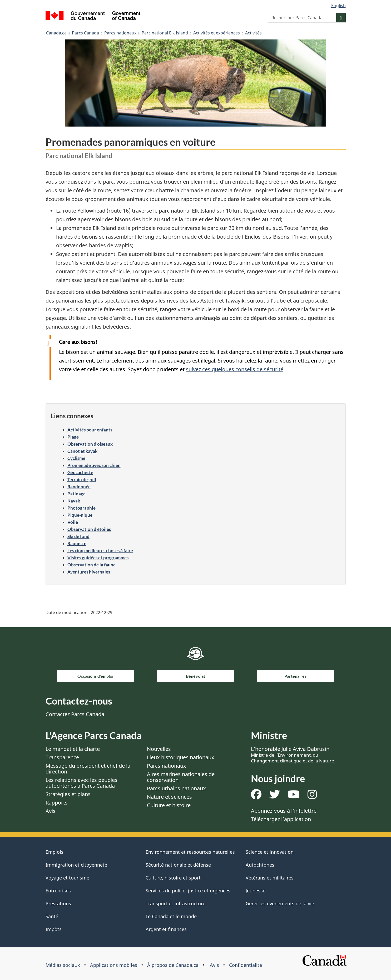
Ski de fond (78, 536)
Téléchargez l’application (281, 819)
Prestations (58, 903)
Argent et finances (166, 929)
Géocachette (80, 472)
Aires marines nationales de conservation (181, 777)
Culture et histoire (169, 805)
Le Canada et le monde (171, 916)
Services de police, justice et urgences (188, 891)
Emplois (55, 852)
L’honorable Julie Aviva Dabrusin (293, 755)
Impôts (54, 929)
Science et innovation (270, 852)
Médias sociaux (63, 965)
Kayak (74, 501)
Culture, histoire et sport (173, 878)
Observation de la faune (91, 565)
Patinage (76, 494)
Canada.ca (56, 33)
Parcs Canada (85, 33)
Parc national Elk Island (165, 33)
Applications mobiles (114, 965)
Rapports (57, 803)
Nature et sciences (169, 797)
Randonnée (79, 487)
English (338, 6)
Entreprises (58, 891)
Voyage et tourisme (67, 878)
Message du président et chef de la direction (88, 769)
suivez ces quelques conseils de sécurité (235, 369)
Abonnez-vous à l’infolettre (284, 811)
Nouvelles (159, 749)
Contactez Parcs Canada (75, 714)
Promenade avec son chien (94, 465)
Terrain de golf (82, 479)
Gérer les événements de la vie (280, 903)
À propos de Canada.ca (173, 965)
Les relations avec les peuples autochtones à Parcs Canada (81, 783)
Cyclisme (76, 458)
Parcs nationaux (120, 33)
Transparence (62, 757)
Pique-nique (80, 515)
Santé (52, 916)
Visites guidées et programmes (98, 558)
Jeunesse (256, 891)
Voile (73, 522)
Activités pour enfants (90, 430)
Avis (51, 811)
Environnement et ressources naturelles (190, 852)
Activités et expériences (217, 33)
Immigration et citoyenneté (76, 865)
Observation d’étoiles (89, 529)
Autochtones (260, 865)
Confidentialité (246, 965)
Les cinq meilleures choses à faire (100, 551)
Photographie (81, 508)
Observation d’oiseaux (90, 444)
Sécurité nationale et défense (178, 865)
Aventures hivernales (89, 572)
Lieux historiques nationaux (181, 757)
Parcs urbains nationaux (176, 788)
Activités (253, 33)
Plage (73, 437)
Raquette (77, 543)
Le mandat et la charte (73, 749)
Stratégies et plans (68, 794)
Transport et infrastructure (175, 903)
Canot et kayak (82, 451)
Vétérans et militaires (270, 878)
